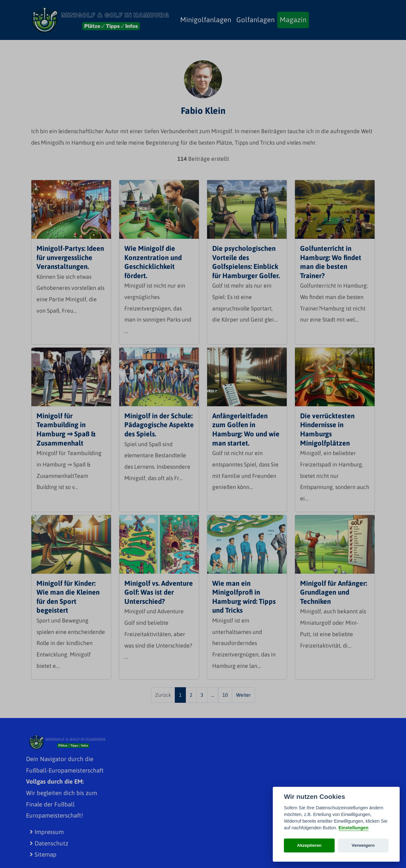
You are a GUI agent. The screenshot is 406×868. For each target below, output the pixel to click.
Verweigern (363, 845)
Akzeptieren (309, 845)
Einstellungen (353, 828)
